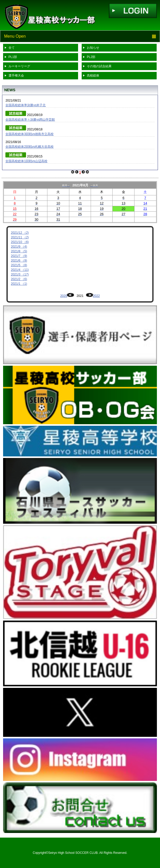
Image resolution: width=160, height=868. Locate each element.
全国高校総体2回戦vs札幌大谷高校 (30, 147)
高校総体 (93, 76)
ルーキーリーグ (19, 66)
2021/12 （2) (20, 233)
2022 (96, 296)
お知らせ (93, 48)
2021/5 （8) (19, 265)
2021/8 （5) (19, 251)
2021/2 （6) (19, 279)
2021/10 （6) (20, 242)
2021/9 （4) (19, 247)
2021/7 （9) (19, 256)
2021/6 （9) (19, 261)
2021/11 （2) (20, 237)
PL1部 (13, 57)
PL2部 (91, 57)
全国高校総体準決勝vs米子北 (26, 105)
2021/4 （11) (20, 270)
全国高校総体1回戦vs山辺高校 (26, 161)
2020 (64, 296)
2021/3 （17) (20, 274)
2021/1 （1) (19, 284)
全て (12, 48)
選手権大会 (16, 76)
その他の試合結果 (99, 66)
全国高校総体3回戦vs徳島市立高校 (30, 134)
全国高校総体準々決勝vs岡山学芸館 (30, 120)
